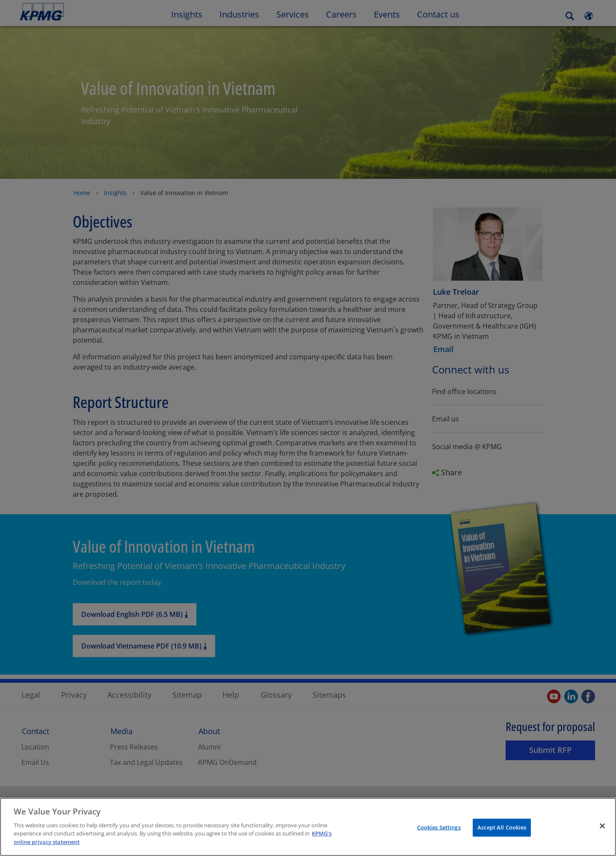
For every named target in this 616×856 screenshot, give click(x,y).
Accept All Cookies (502, 836)
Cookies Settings (439, 836)
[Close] (602, 835)
